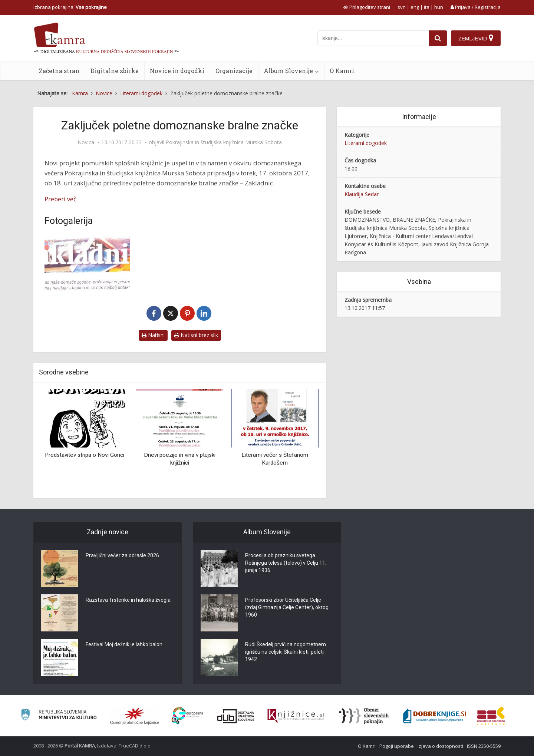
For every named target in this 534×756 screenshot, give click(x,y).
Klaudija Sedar (362, 194)
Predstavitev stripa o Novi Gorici (85, 455)
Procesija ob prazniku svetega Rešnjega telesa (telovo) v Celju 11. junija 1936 (286, 563)
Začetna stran (59, 71)
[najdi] (438, 38)
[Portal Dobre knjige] (435, 716)
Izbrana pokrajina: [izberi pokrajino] (70, 7)
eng (415, 7)
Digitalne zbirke (115, 71)
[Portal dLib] (236, 716)
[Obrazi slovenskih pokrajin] (364, 716)
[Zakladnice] (87, 263)
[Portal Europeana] (187, 716)
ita (427, 7)
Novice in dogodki (177, 71)
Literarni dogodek (366, 143)
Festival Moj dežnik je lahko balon (124, 644)
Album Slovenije (288, 71)
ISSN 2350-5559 (484, 746)
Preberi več (60, 199)
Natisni (153, 335)
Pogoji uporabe (397, 746)
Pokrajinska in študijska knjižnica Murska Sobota (224, 142)
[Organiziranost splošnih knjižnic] (135, 716)
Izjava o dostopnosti (440, 746)
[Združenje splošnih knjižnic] (491, 716)
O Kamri (342, 71)
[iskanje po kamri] (373, 38)
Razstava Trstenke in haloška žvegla (128, 600)
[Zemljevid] (476, 38)
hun (439, 7)
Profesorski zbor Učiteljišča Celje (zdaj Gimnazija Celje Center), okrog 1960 (287, 607)
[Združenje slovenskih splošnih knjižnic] (296, 716)
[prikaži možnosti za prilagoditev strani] (367, 7)
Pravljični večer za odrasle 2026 (122, 555)
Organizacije (234, 71)
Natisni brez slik (196, 335)
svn (402, 7)
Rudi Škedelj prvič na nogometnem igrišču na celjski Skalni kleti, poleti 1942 (286, 652)
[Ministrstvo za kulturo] (58, 716)
